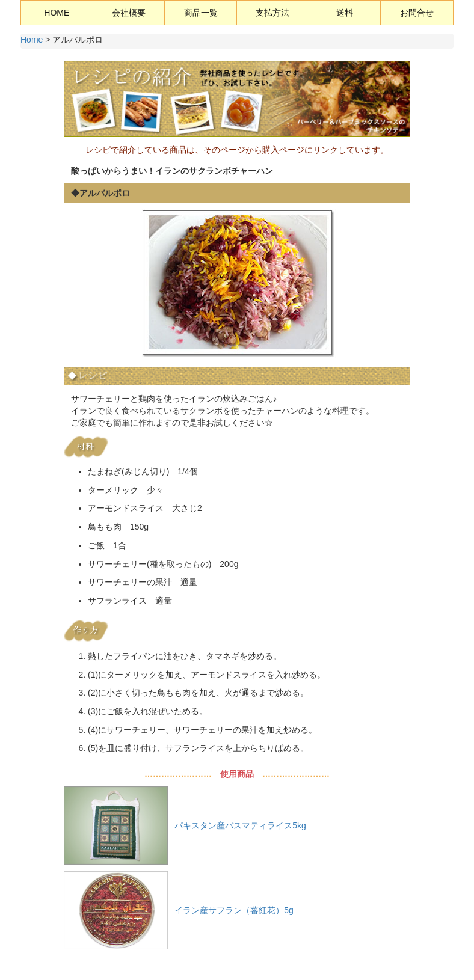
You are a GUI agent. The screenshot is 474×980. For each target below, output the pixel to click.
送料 (345, 13)
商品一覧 (201, 13)
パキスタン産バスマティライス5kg (240, 825)
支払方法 (272, 13)
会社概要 (129, 13)
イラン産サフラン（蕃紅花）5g (234, 910)
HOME (57, 13)
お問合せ (417, 13)
